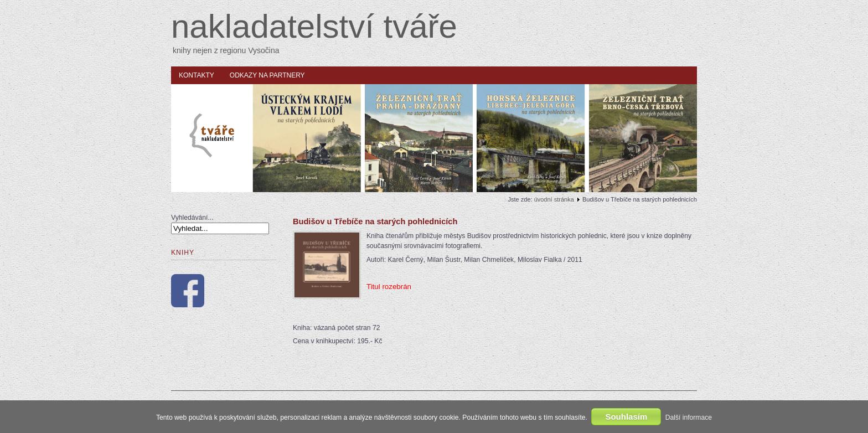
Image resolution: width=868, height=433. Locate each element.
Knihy (183, 252)
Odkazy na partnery (267, 75)
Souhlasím (626, 417)
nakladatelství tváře (314, 26)
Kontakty (197, 75)
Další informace (689, 417)
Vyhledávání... (192, 218)
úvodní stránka (554, 199)
